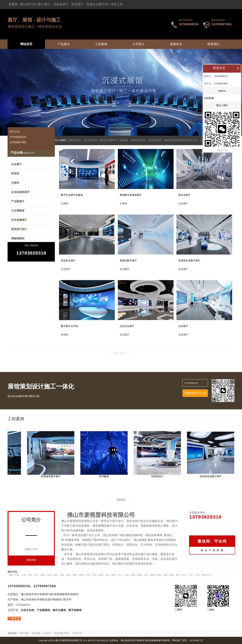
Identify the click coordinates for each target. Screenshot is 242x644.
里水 (36, 575)
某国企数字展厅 (128, 260)
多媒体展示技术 (138, 140)
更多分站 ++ (207, 575)
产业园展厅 (18, 201)
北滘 (107, 575)
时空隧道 (105, 476)
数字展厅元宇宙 (69, 326)
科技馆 (15, 174)
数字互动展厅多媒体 (72, 195)
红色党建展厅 (19, 220)
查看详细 (31, 560)
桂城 (81, 575)
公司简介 (139, 44)
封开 (30, 575)
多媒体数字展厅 (62, 633)
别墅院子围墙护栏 (108, 140)
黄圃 (139, 575)
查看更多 (121, 500)
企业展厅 (183, 326)
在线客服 (209, 98)
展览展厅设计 (19, 229)
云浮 (146, 575)
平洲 (94, 575)
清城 (133, 575)
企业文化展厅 (127, 326)
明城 (171, 575)
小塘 (126, 575)
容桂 (62, 575)
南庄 (56, 575)
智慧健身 (124, 140)
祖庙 (159, 575)
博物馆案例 (18, 239)
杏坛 (178, 575)
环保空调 (77, 633)
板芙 (43, 575)
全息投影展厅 (155, 140)
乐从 (184, 575)
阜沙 (120, 575)
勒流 (114, 575)
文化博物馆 (18, 211)
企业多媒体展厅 (20, 192)
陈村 (75, 575)
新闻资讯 (176, 44)
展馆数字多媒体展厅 (131, 195)
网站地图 (24, 633)
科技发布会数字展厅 (212, 476)
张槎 (11, 575)
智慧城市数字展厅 (52, 476)
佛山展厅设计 (29, 4)
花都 (165, 575)
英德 (152, 575)
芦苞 (17, 575)
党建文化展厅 (75, 140)
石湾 (197, 575)
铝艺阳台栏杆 (91, 140)
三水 (24, 575)
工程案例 (101, 44)
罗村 (88, 575)
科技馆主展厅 (68, 260)
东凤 (49, 575)
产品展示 (64, 44)
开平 (191, 575)
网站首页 (26, 44)
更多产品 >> (121, 353)
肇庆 (69, 575)
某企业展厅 (184, 195)
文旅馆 (15, 183)
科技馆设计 (159, 476)
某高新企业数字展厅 (189, 260)
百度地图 (36, 633)
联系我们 (213, 44)
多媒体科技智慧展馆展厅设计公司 (181, 140)
